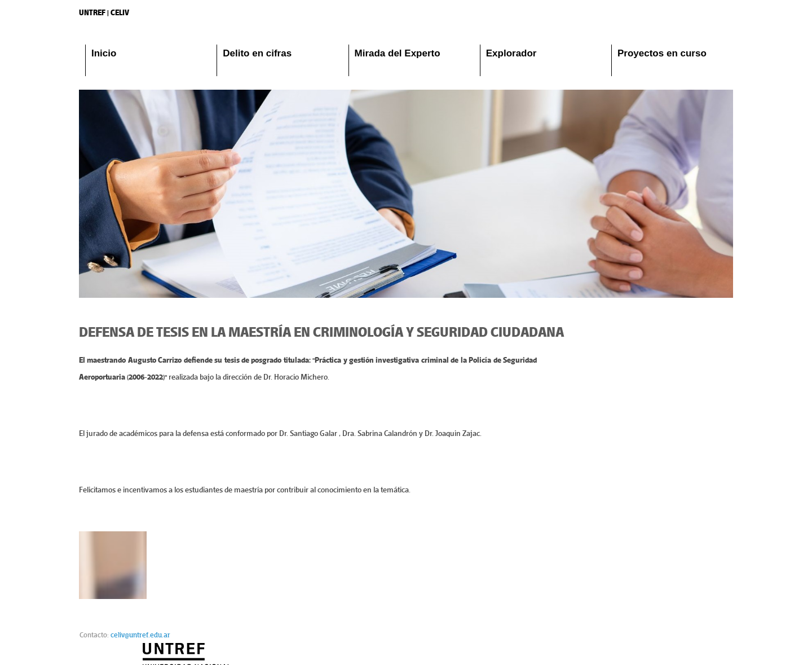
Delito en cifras (257, 53)
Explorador (511, 53)
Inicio (104, 53)
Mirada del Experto (398, 53)
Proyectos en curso (662, 53)
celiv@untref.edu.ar (140, 642)
